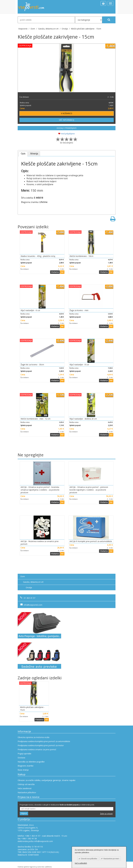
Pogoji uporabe (24, 754)
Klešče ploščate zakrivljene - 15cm (86, 29)
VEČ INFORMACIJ (66, 120)
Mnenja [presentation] (34, 154)
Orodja (29, 587)
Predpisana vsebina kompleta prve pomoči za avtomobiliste (44, 741)
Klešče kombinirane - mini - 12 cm (36, 419)
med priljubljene (66, 134)
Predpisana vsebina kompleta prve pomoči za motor (41, 745)
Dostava (21, 758)
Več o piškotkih (81, 863)
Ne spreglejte (31, 455)
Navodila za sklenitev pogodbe (31, 762)
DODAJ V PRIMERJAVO (67, 128)
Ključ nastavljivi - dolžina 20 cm (83, 419)
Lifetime (43, 202)
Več (62, 272)
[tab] (23, 154)
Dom (23, 576)
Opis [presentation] (23, 154)
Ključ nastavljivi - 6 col (30, 310)
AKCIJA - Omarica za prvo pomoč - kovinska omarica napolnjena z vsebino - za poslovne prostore (40, 490)
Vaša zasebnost (25, 788)
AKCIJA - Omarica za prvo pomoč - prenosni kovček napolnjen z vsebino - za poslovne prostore (89, 490)
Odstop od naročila (26, 784)
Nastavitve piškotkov (27, 792)
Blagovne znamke (26, 766)
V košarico (55, 272)
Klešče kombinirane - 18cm (81, 256)
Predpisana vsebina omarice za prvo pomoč (37, 749)
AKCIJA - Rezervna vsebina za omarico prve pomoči (40, 543)
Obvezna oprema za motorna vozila (33, 737)
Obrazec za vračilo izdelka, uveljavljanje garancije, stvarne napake (47, 780)
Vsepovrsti (23, 29)
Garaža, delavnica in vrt (33, 582)
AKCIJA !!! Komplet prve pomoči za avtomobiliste (91, 541)
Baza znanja (23, 770)
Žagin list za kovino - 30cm (32, 365)
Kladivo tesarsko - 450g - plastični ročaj (38, 256)
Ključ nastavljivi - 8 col (79, 365)
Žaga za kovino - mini (79, 310)
